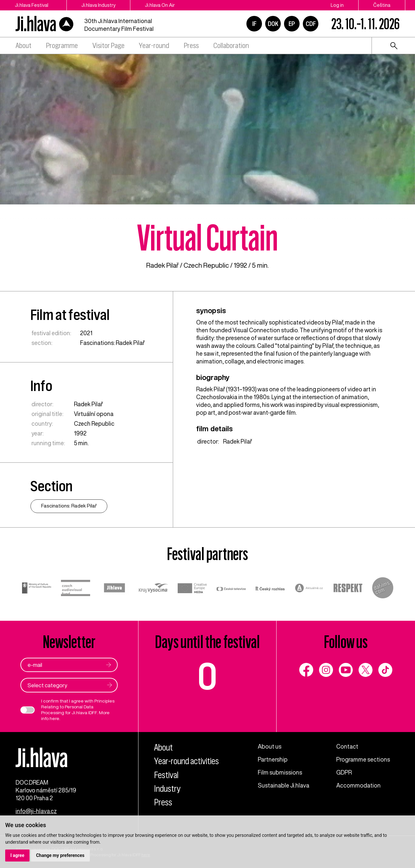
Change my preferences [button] (60, 855)
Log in (337, 5)
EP (292, 24)
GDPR (344, 772)
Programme (62, 46)
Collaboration (231, 46)
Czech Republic (206, 265)
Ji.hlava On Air (160, 5)
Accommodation (358, 785)
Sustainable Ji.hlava (284, 785)
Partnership (273, 759)
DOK (273, 24)
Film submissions (280, 772)
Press (191, 46)
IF (254, 24)
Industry (167, 789)
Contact (347, 746)
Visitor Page (108, 46)
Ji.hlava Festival (32, 5)
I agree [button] (17, 855)
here (54, 718)
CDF (311, 24)
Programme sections (363, 759)
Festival (166, 775)
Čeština (382, 5)
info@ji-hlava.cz (36, 811)
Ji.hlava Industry (98, 5)
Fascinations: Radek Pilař (112, 343)
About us (270, 746)
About (24, 46)
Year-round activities (186, 761)
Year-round (154, 46)
